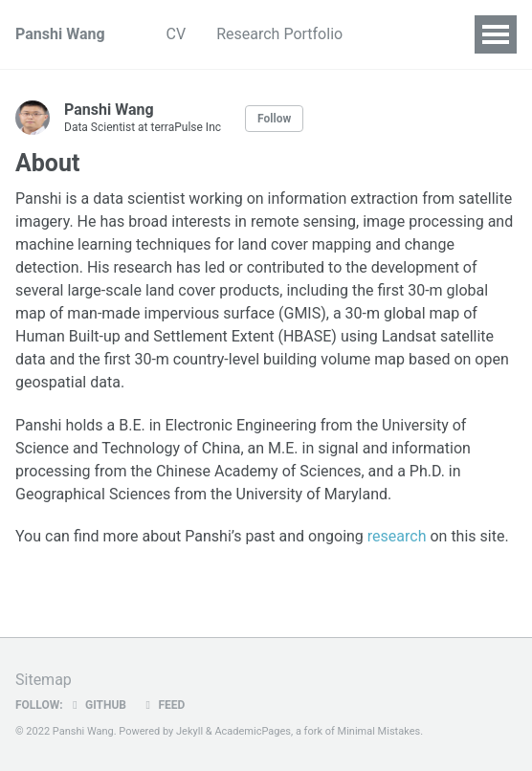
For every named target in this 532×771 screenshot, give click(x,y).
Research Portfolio (279, 34)
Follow (274, 119)
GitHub (97, 705)
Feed (163, 705)
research (397, 536)
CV (177, 34)
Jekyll (189, 731)
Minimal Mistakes (379, 731)
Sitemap (44, 680)
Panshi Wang (60, 34)
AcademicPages (253, 731)
